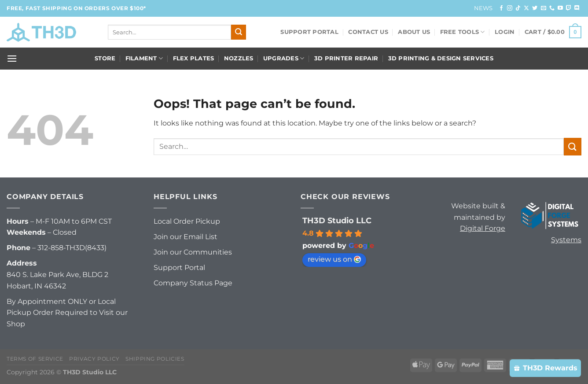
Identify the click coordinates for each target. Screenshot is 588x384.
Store (105, 58)
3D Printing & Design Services (441, 58)
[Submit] (239, 32)
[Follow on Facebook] (501, 8)
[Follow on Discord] (577, 8)
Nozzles (239, 58)
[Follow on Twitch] (569, 8)
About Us (414, 32)
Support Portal (309, 32)
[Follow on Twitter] (535, 8)
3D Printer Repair (346, 58)
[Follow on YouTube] (560, 8)
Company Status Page (193, 283)
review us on (334, 259)
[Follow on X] (526, 8)
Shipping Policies (155, 359)
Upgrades (284, 58)
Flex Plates (194, 58)
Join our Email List (186, 237)
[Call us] (552, 8)
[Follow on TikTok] (518, 8)
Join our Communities (193, 252)
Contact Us (368, 32)
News (483, 8)
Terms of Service (35, 359)
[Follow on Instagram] (510, 8)
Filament (144, 58)
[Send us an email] (544, 8)
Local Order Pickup (187, 221)
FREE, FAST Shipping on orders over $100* (76, 8)
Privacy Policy (94, 359)
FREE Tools (463, 32)
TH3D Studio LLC (337, 221)
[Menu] (12, 58)
